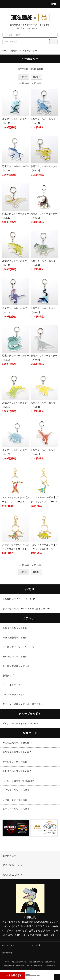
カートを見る (37, 945)
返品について (50, 962)
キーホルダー (31, 51)
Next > (36, 77)
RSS (48, 966)
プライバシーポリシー (34, 966)
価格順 (33, 69)
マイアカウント (8, 945)
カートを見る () (12, 975)
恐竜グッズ (16, 51)
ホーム (5, 51)
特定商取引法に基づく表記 (14, 966)
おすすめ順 (23, 69)
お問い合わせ (7, 953)
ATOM (53, 966)
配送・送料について (36, 962)
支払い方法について (19, 962)
